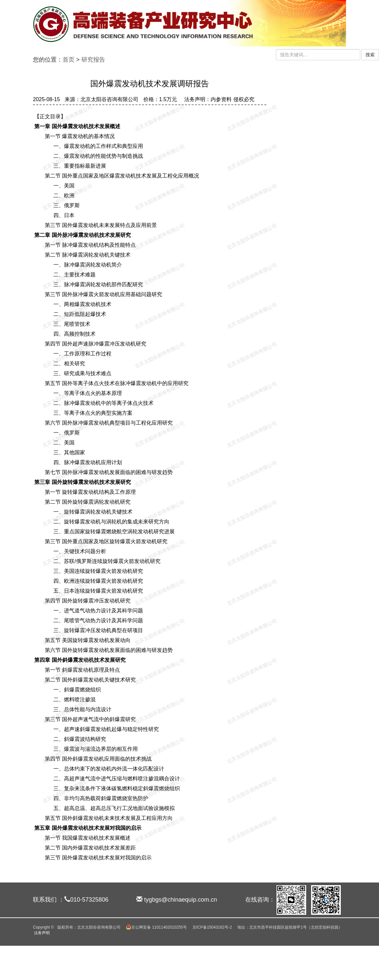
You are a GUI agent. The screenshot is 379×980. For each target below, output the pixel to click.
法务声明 (42, 933)
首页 (69, 60)
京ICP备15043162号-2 (212, 927)
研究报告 (93, 60)
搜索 (370, 55)
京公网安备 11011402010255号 (156, 927)
